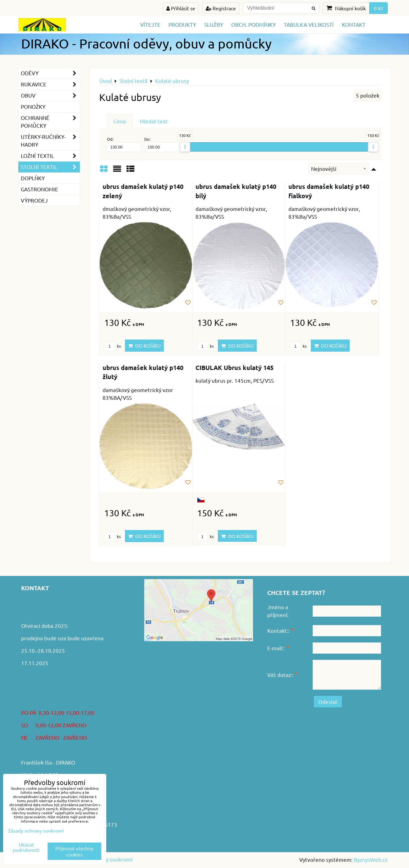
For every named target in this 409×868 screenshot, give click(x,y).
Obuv (50, 96)
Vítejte (150, 24)
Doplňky (33, 178)
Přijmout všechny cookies (74, 851)
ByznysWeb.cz (371, 859)
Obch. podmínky (253, 24)
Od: (124, 144)
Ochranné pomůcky (50, 122)
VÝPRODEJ (34, 200)
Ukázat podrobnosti (26, 847)
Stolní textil (50, 167)
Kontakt (354, 24)
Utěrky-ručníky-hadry (50, 141)
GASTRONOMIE (39, 189)
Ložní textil (50, 156)
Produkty (182, 24)
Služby (214, 24)
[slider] (185, 147)
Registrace (221, 8)
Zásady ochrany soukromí (36, 830)
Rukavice (50, 84)
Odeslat (328, 702)
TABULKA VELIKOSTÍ (309, 24)
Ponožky (33, 106)
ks (113, 346)
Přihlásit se (181, 8)
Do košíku (144, 345)
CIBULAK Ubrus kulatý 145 (234, 368)
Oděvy (50, 73)
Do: (162, 144)
